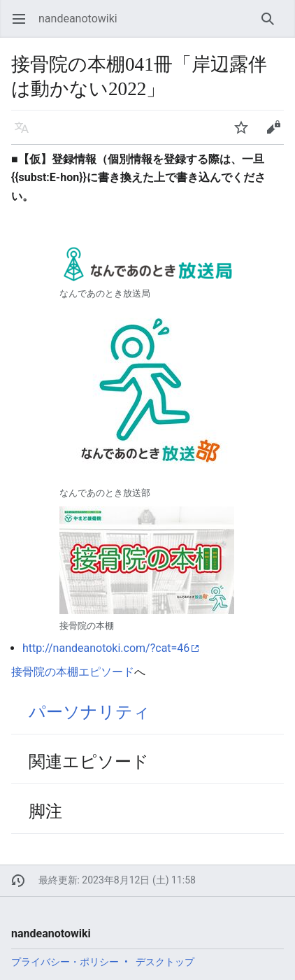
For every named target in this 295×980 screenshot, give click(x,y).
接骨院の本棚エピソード (73, 672)
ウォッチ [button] (246, 134)
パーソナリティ (89, 712)
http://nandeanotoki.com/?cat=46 (106, 648)
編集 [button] (278, 134)
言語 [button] (26, 134)
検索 (272, 26)
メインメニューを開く (23, 26)
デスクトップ (165, 962)
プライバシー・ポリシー (65, 962)
